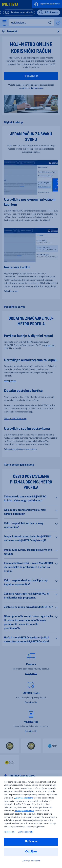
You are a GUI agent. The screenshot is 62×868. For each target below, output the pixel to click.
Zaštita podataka (26, 832)
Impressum (11, 832)
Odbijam (31, 852)
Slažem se (31, 842)
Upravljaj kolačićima (24, 798)
